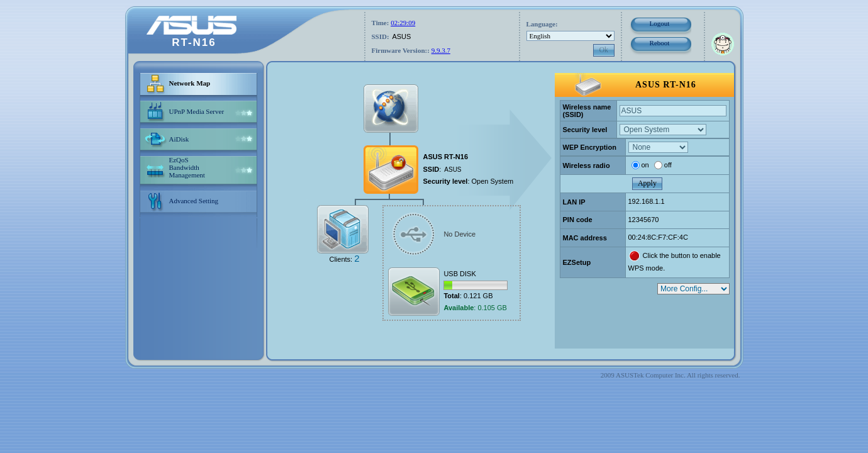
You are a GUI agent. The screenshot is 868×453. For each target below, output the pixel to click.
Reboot (660, 43)
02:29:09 (403, 23)
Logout (660, 23)
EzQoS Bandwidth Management (187, 167)
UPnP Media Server (197, 111)
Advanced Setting (194, 201)
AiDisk (179, 139)
